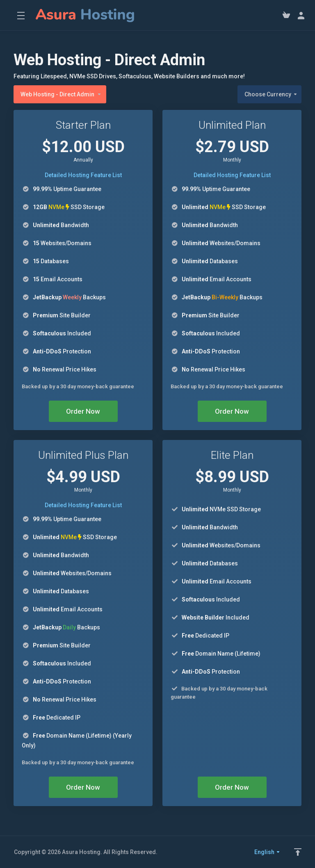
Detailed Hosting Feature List (83, 175)
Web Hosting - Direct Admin (61, 94)
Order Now (83, 411)
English (267, 852)
